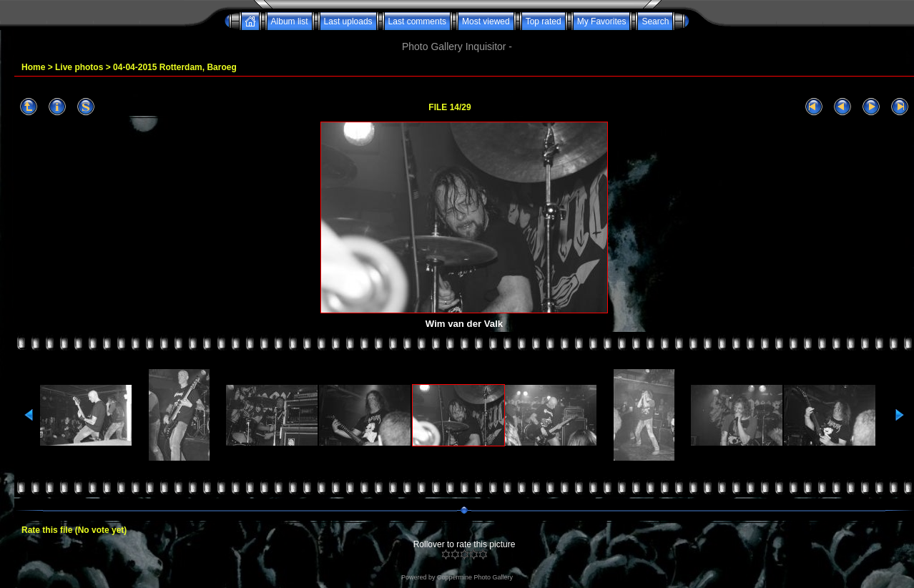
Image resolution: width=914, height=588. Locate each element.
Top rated (544, 21)
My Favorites (602, 21)
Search (655, 21)
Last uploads (348, 21)
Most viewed (486, 21)
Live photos (79, 67)
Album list (290, 21)
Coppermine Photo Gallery (475, 577)
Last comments (417, 21)
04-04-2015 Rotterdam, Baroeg (175, 67)
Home (33, 67)
